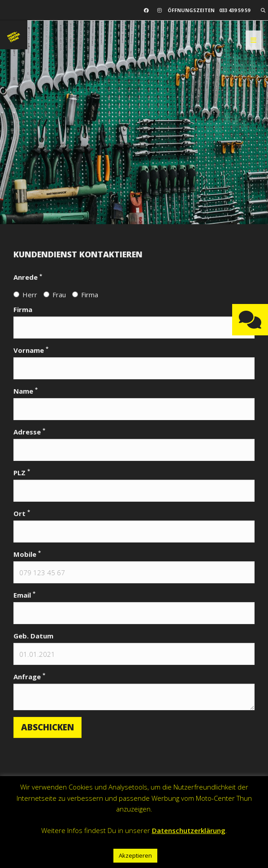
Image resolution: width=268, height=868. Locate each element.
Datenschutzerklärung (189, 830)
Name (26, 391)
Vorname (31, 350)
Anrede (28, 277)
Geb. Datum (33, 636)
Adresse (29, 432)
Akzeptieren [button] (135, 855)
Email (24, 595)
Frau (55, 295)
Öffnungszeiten (191, 10)
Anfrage (29, 676)
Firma (85, 295)
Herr (25, 295)
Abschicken (48, 727)
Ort (22, 513)
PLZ (22, 472)
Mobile (27, 554)
